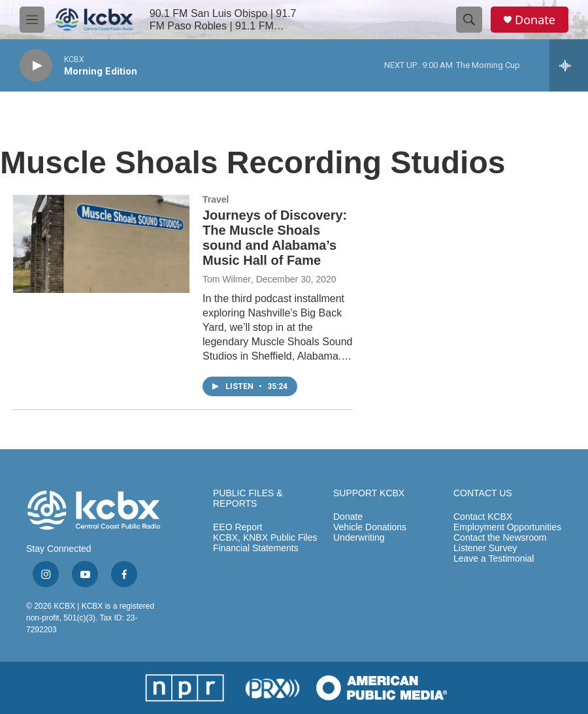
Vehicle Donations (370, 527)
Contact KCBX (483, 517)
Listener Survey (485, 548)
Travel (216, 199)
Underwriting (359, 538)
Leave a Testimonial (494, 559)
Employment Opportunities (507, 527)
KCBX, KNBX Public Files (265, 538)
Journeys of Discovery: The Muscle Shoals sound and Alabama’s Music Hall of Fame (275, 238)
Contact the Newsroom (500, 538)
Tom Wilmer (227, 279)
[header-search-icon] (469, 20)
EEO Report (237, 527)
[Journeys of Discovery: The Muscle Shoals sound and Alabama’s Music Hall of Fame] (101, 244)
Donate (535, 20)
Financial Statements (256, 548)
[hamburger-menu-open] (32, 20)
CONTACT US (483, 493)
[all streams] (569, 65)
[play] (36, 66)
